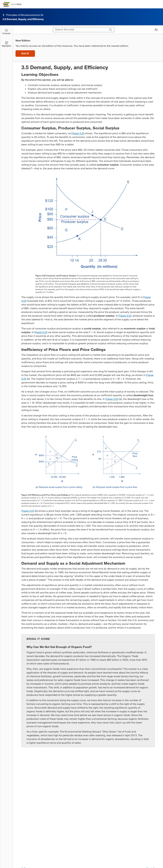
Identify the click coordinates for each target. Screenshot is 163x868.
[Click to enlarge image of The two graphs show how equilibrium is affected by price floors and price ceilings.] (88, 462)
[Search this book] (80, 30)
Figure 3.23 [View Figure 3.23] (78, 133)
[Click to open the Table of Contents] (6, 31)
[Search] (111, 30)
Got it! (25, 53)
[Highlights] (6, 44)
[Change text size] (156, 30)
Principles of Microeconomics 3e (23, 15)
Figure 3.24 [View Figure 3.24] (112, 399)
